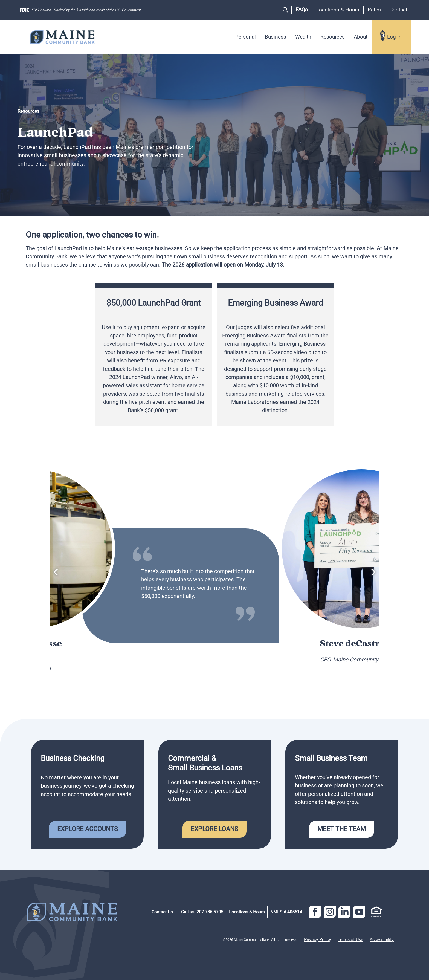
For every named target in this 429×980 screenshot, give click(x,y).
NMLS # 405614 (286, 912)
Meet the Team (342, 829)
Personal (246, 37)
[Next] (373, 572)
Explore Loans (215, 829)
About (361, 37)
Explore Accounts (88, 829)
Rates (374, 10)
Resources (333, 37)
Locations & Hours (338, 10)
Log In (394, 37)
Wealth (303, 37)
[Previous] (56, 572)
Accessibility (382, 940)
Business (276, 37)
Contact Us (162, 912)
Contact (398, 10)
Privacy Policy (318, 940)
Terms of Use (350, 940)
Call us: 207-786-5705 (202, 912)
